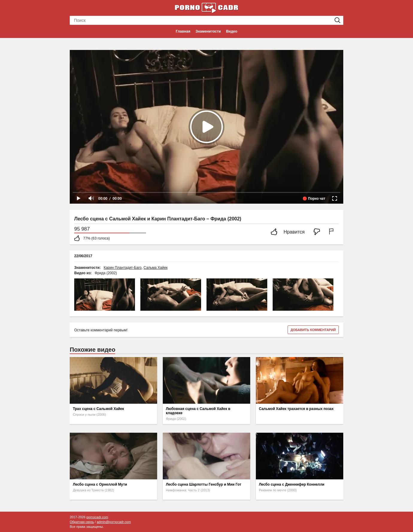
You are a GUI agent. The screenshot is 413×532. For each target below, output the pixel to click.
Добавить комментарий (313, 330)
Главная (183, 31)
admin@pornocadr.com (114, 522)
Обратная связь (82, 522)
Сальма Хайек (156, 268)
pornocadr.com (97, 517)
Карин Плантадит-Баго (123, 268)
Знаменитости (208, 31)
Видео (232, 31)
